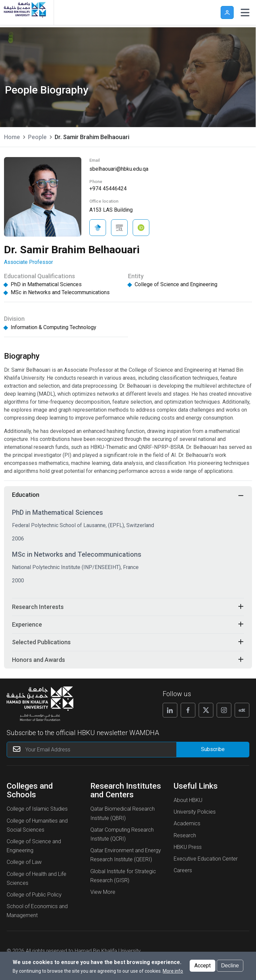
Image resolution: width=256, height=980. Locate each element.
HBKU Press (188, 847)
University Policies (195, 812)
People (37, 137)
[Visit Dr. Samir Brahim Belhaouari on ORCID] (141, 228)
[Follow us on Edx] (242, 710)
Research (185, 835)
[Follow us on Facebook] (188, 710)
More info (173, 973)
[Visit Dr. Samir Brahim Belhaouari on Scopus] (119, 228)
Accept (202, 967)
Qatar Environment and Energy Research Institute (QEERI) (126, 855)
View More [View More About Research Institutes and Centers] (103, 892)
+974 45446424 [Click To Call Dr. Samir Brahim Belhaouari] (108, 189)
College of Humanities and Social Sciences (37, 825)
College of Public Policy (34, 895)
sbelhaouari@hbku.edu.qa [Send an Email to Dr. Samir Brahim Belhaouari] (119, 169)
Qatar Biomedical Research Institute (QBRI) (122, 813)
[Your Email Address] (104, 750)
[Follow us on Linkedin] (170, 710)
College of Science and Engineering (34, 846)
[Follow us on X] (206, 710)
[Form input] (213, 750)
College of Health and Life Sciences (36, 879)
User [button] (227, 12)
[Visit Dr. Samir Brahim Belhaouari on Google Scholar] (98, 228)
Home (12, 137)
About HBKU (188, 800)
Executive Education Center (206, 859)
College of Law (24, 862)
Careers (183, 870)
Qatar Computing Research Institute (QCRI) (122, 834)
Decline (230, 967)
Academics (187, 823)
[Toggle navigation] (245, 13)
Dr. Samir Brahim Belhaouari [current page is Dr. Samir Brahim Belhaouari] (92, 137)
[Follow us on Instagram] (224, 710)
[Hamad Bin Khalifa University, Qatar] (24, 12)
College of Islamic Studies (37, 809)
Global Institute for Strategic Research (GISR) (123, 876)
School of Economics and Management (37, 911)
